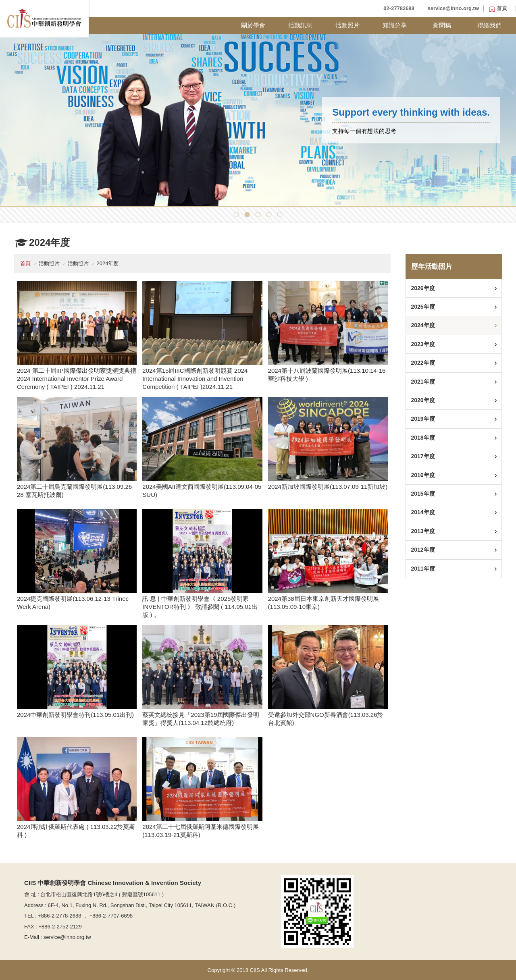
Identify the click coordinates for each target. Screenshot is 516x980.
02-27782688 (399, 8)
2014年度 (423, 512)
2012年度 (423, 550)
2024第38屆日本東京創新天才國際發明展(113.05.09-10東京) (324, 603)
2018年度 (423, 438)
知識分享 (395, 25)
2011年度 (423, 569)
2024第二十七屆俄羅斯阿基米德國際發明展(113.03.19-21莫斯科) (200, 831)
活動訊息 (300, 25)
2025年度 (423, 307)
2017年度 (423, 456)
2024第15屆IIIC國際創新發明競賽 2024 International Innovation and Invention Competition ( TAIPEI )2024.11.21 (195, 379)
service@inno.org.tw (453, 8)
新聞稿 (442, 25)
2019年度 (423, 419)
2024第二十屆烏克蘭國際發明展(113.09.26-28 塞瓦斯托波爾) (75, 491)
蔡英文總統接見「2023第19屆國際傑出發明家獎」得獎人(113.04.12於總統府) (201, 719)
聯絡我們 (489, 25)
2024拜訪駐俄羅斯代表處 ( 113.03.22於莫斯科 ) (76, 831)
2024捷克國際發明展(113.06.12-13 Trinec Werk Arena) (73, 603)
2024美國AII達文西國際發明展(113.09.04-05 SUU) (202, 491)
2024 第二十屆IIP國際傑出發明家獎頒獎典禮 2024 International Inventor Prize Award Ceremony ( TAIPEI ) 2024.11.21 (77, 379)
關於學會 (253, 25)
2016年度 (423, 475)
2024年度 (423, 325)
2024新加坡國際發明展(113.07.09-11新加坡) (328, 487)
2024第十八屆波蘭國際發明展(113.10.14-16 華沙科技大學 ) (327, 375)
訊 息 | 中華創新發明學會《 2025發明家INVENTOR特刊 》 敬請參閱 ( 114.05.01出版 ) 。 (200, 607)
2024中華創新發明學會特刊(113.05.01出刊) (75, 715)
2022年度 (423, 363)
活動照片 (347, 25)
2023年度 (423, 344)
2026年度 (423, 288)
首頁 (25, 263)
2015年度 (423, 494)
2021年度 (423, 382)
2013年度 (423, 531)
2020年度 (423, 400)
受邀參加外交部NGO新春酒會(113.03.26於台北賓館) (326, 719)
